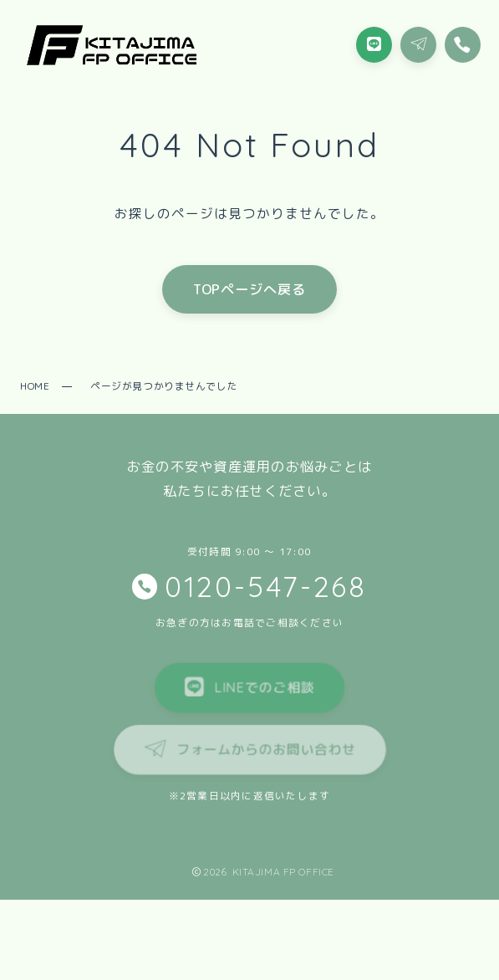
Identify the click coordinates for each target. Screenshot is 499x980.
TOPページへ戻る (250, 288)
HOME (35, 386)
